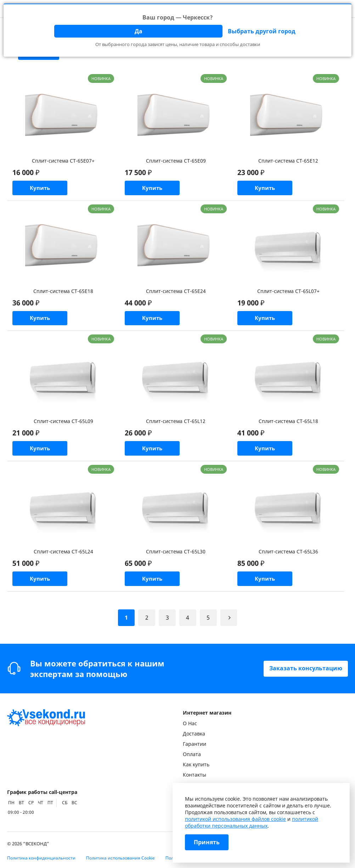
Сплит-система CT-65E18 (63, 292)
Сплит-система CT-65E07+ (63, 161)
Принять (207, 842)
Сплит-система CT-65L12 (176, 424)
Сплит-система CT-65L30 (176, 556)
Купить (44, 189)
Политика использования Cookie (120, 858)
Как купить (196, 764)
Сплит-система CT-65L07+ (288, 292)
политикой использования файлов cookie (235, 819)
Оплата (192, 754)
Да (139, 31)
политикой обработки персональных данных (252, 822)
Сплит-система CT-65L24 (63, 556)
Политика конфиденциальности (41, 858)
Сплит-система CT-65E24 (176, 292)
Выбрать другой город (262, 31)
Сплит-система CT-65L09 (63, 424)
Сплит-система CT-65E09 (176, 161)
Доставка (194, 734)
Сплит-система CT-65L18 (288, 424)
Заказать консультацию (306, 669)
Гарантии (195, 744)
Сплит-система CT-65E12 (288, 161)
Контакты (195, 775)
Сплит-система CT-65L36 (288, 556)
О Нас (190, 723)
